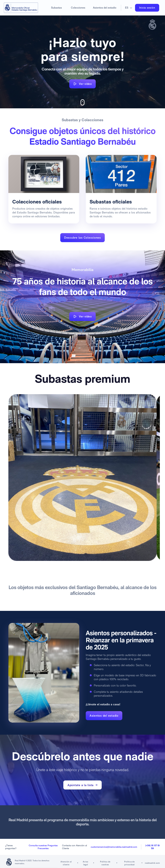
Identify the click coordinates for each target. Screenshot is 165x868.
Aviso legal (86, 863)
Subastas (56, 8)
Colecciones (78, 8)
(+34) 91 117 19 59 (152, 847)
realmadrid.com (152, 863)
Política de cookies (105, 863)
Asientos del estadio (105, 8)
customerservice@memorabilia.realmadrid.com (114, 847)
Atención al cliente (66, 863)
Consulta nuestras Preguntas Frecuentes (43, 847)
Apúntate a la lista (82, 785)
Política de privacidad (129, 863)
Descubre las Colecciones (82, 238)
